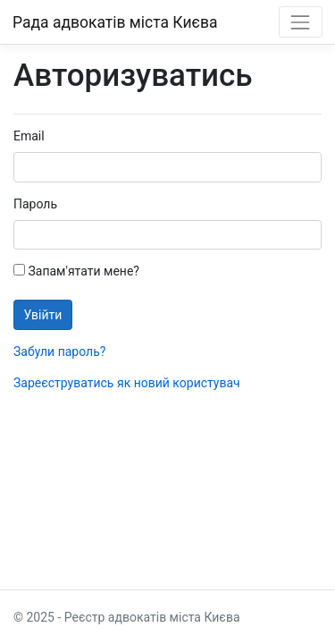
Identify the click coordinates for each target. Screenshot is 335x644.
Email (29, 136)
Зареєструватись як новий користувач (127, 383)
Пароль (35, 204)
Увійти (43, 315)
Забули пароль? (59, 352)
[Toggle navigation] (301, 22)
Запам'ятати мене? (76, 271)
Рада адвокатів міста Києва (115, 22)
